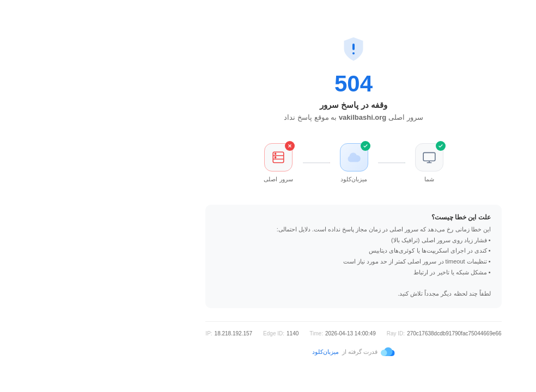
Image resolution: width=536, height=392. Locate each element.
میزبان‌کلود (240, 352)
